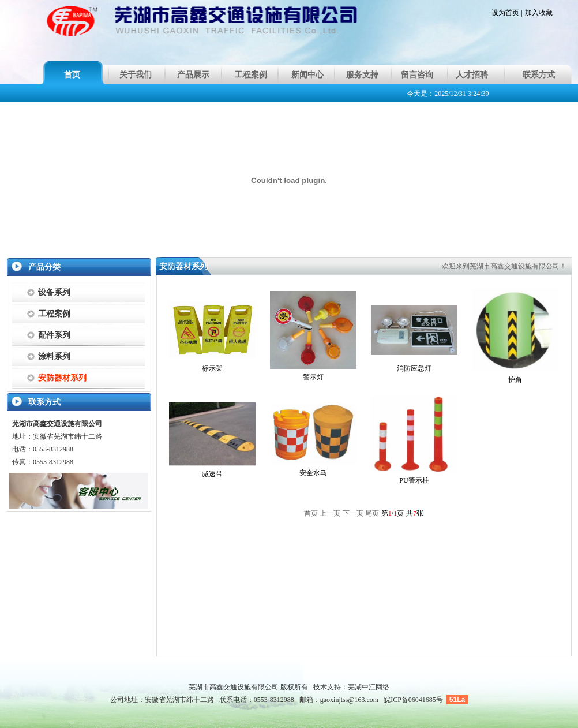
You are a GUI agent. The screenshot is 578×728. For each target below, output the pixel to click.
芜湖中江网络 (369, 687)
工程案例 (251, 75)
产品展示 (193, 75)
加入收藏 (539, 13)
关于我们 (136, 75)
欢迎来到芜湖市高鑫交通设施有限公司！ (504, 266)
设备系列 (54, 292)
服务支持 (362, 75)
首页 (72, 75)
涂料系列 (54, 356)
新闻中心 (307, 75)
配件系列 (54, 335)
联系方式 (539, 75)
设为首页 (505, 13)
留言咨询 (417, 75)
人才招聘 (472, 75)
